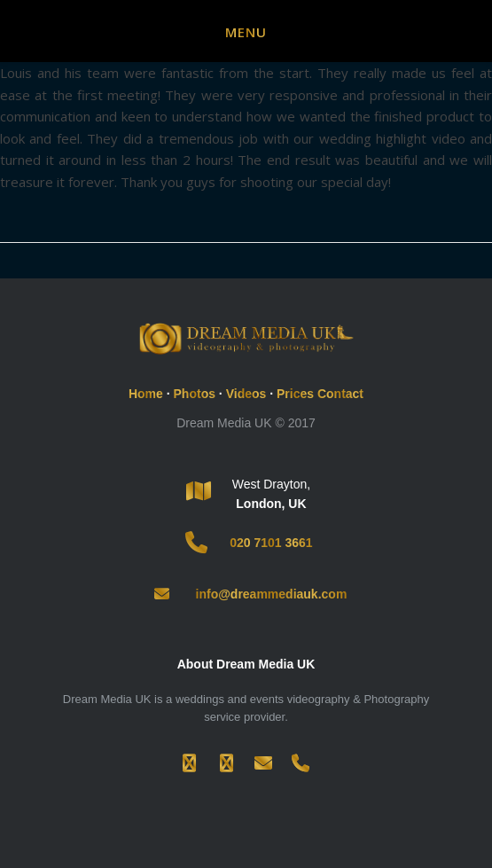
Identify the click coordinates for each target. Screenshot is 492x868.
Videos (246, 394)
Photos (195, 394)
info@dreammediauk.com (272, 594)
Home (146, 394)
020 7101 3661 (271, 543)
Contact (340, 394)
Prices (295, 394)
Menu (246, 32)
